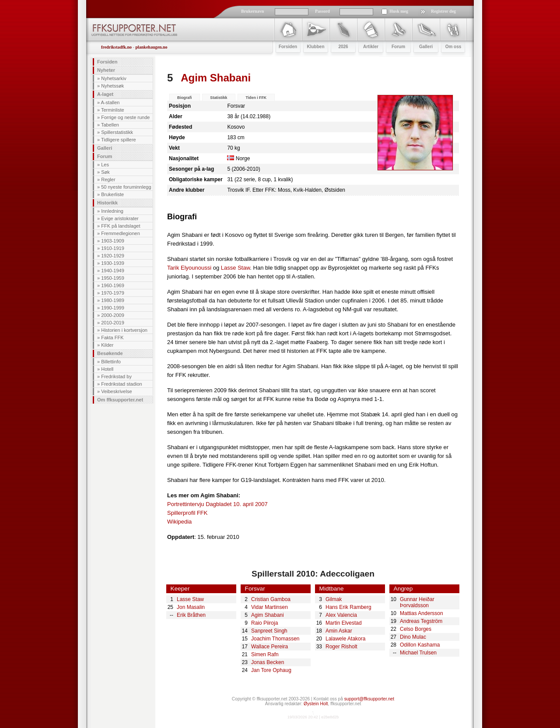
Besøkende (110, 353)
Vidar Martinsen (269, 607)
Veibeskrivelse (116, 391)
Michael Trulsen (418, 653)
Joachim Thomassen (275, 639)
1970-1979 (113, 293)
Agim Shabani (268, 615)
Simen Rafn (265, 654)
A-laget (105, 94)
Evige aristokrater (120, 218)
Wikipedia (179, 522)
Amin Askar (339, 631)
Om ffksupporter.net (120, 400)
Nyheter (106, 70)
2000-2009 (113, 315)
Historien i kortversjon (124, 330)
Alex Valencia (341, 615)
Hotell (107, 369)
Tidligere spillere (119, 140)
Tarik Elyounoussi (189, 268)
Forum (105, 156)
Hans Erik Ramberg (348, 607)
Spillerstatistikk (117, 132)
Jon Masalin (191, 607)
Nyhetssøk (112, 86)
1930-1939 (113, 263)
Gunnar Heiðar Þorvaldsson (417, 602)
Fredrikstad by (116, 376)
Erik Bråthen (191, 615)
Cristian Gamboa (271, 599)
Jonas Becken (268, 662)
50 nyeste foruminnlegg (126, 187)
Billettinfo (111, 362)
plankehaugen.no (151, 47)
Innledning (112, 211)
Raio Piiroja (264, 623)
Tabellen (110, 125)
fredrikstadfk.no (116, 47)
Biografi (184, 98)
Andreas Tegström (421, 621)
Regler (108, 179)
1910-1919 (113, 248)
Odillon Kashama (420, 645)
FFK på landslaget (121, 226)
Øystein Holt (316, 704)
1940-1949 (113, 271)
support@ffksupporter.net (369, 699)
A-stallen (110, 102)
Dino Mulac (413, 637)
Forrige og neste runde (125, 117)
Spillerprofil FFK (187, 513)
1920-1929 (113, 256)
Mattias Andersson (422, 613)
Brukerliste (112, 194)
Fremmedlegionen (121, 233)
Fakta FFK (112, 338)
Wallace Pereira (269, 647)
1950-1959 (113, 278)
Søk (105, 172)
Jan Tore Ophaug (271, 670)
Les (105, 165)
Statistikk (219, 98)
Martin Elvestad (344, 623)
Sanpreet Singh (269, 631)
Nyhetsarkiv (114, 78)
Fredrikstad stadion (122, 384)
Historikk (107, 203)
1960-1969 (113, 285)
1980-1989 (113, 300)
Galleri (105, 148)
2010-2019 (113, 323)
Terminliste (113, 110)
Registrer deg (443, 11)
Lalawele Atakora (345, 639)
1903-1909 (113, 241)
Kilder (107, 345)
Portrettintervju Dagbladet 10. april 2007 (217, 504)
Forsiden (107, 62)
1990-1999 (113, 308)
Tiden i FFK (256, 98)
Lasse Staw (236, 268)
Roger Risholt (341, 647)
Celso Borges (416, 629)
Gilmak (334, 599)
